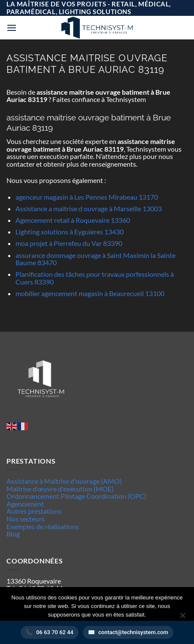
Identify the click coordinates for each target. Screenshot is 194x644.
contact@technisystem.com (133, 632)
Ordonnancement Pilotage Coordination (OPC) (76, 496)
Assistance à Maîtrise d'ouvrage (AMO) (64, 481)
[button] (12, 28)
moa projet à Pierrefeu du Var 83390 (69, 243)
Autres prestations (34, 511)
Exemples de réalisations (43, 526)
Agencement (25, 504)
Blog (13, 534)
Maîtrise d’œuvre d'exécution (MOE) (60, 489)
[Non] (182, 618)
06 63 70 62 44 (55, 632)
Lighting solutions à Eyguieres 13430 (70, 232)
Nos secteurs (26, 519)
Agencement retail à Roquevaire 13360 (73, 220)
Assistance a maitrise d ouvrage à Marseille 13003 (89, 208)
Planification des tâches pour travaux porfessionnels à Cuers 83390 (95, 278)
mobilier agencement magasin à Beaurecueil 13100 (90, 293)
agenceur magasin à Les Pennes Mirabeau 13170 (87, 197)
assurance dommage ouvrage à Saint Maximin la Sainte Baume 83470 (95, 259)
